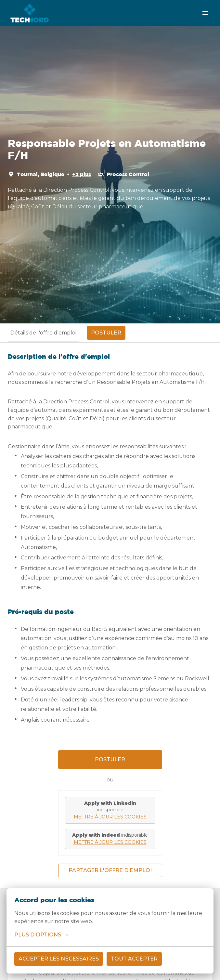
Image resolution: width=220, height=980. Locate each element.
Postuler (110, 759)
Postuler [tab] (106, 333)
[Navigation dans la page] (205, 13)
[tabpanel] (110, 615)
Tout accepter (134, 959)
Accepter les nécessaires (59, 959)
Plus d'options (41, 935)
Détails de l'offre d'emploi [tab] (43, 333)
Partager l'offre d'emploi (110, 870)
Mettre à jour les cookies (110, 817)
